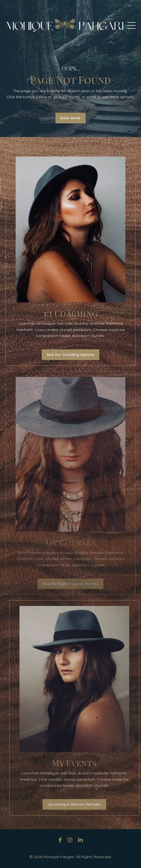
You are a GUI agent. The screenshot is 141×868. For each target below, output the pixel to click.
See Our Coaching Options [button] (69, 355)
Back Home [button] (70, 118)
